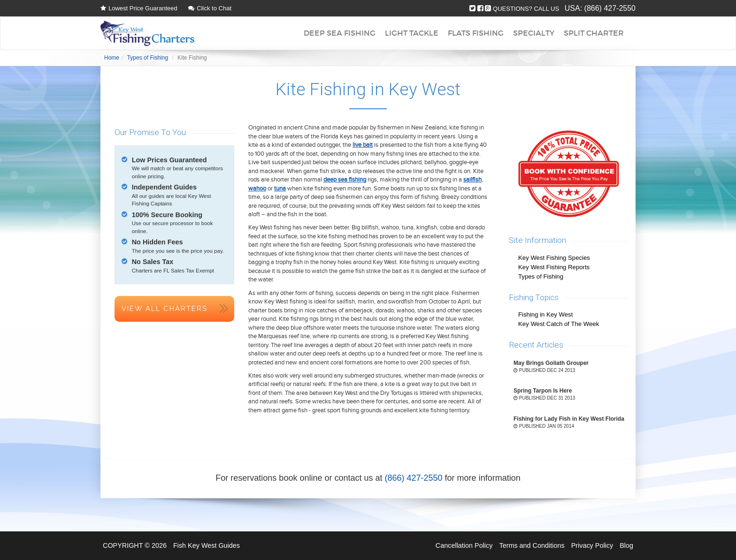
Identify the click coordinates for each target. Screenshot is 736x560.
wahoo (257, 189)
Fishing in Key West (545, 314)
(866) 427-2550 (610, 8)
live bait (363, 145)
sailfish (472, 180)
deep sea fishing (345, 180)
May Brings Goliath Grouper (551, 363)
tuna (280, 189)
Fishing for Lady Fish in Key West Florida (569, 419)
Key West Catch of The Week (559, 324)
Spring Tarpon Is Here (543, 391)
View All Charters (165, 309)
